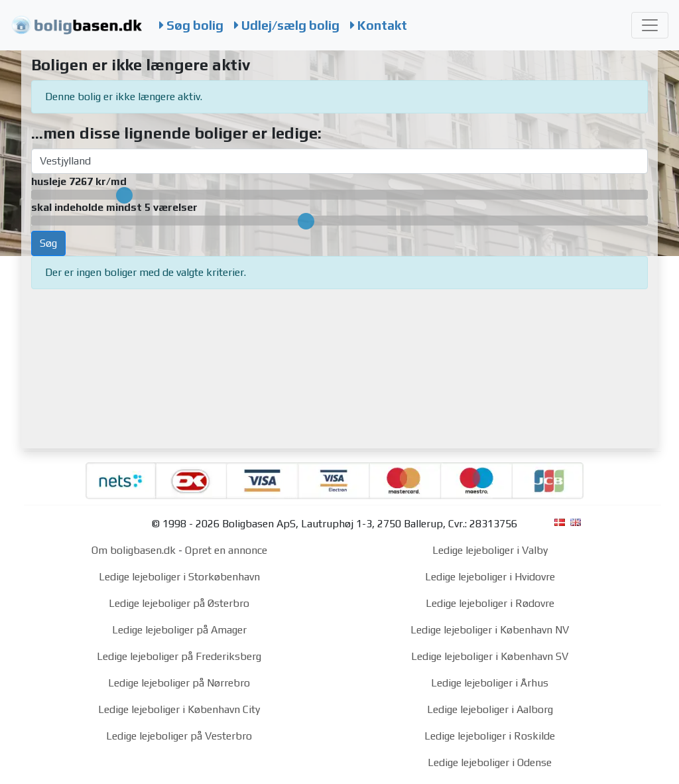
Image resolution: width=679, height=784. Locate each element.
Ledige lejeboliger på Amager (179, 630)
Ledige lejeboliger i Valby (490, 550)
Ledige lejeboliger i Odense (490, 762)
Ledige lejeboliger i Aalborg (490, 709)
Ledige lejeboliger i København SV (490, 656)
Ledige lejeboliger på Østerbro (179, 603)
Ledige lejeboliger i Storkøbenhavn (179, 577)
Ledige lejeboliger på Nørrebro (179, 683)
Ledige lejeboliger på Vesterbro (179, 736)
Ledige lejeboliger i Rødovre (490, 603)
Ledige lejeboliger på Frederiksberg (179, 656)
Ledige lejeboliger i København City (179, 709)
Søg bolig (191, 25)
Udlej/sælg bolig (287, 25)
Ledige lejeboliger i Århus (490, 683)
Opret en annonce (226, 550)
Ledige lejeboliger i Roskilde (490, 736)
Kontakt (379, 25)
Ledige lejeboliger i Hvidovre (490, 577)
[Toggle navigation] (650, 25)
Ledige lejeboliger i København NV (490, 630)
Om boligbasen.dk (134, 550)
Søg (48, 243)
